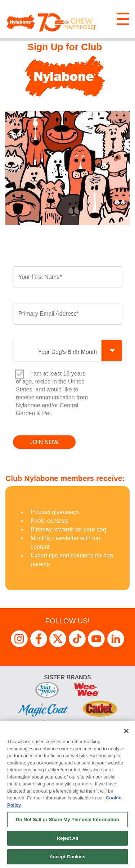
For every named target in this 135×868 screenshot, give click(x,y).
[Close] (126, 731)
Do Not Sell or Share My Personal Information (67, 819)
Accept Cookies (67, 857)
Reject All (67, 838)
